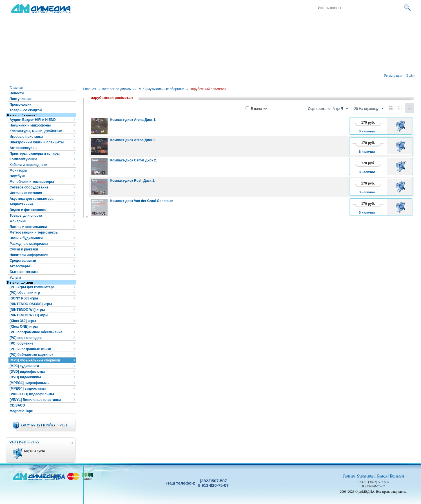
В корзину (402, 126)
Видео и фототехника (28, 210)
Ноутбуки (17, 176)
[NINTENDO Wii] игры (27, 310)
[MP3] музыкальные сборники (35, 360)
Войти (411, 76)
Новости (17, 93)
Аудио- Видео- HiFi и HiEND (33, 120)
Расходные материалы (29, 244)
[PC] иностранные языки (30, 349)
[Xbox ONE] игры (24, 327)
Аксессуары (20, 266)
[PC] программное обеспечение (36, 332)
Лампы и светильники (28, 227)
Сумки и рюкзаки (24, 249)
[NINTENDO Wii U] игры (29, 315)
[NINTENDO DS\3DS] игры (31, 304)
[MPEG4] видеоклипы (28, 388)
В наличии (256, 109)
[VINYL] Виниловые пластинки (35, 400)
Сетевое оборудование (29, 187)
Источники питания (26, 193)
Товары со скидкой (26, 110)
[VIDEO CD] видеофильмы (32, 394)
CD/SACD (17, 405)
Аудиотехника (21, 204)
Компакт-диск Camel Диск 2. (134, 160)
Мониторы (18, 170)
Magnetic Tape (21, 411)
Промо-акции (21, 105)
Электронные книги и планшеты (37, 142)
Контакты (397, 476)
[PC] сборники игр (25, 293)
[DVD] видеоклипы (25, 377)
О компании (366, 476)
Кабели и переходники (28, 165)
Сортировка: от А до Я (328, 109)
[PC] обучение (21, 343)
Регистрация (393, 76)
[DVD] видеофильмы (27, 372)
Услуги (15, 277)
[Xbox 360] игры (23, 321)
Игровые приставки (26, 137)
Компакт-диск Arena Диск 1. (133, 120)
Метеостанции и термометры (34, 232)
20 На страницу (369, 109)
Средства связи (23, 261)
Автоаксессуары (24, 148)
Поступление (21, 99)
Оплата (382, 476)
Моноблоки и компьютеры (32, 182)
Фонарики (18, 221)
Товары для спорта (26, 216)
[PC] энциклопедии (26, 338)
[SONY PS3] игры (24, 298)
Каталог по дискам (117, 89)
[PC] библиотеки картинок (31, 355)
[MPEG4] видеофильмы (30, 383)
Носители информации (29, 255)
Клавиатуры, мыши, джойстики (36, 131)
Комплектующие (23, 159)
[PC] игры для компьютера (32, 287)
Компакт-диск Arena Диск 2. (133, 140)
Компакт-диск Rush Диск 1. (133, 181)
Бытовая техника (24, 272)
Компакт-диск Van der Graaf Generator (142, 201)
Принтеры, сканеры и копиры (35, 154)
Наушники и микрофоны (30, 125)
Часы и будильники (26, 238)
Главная (16, 88)
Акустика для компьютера (32, 199)
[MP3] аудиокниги (24, 366)
